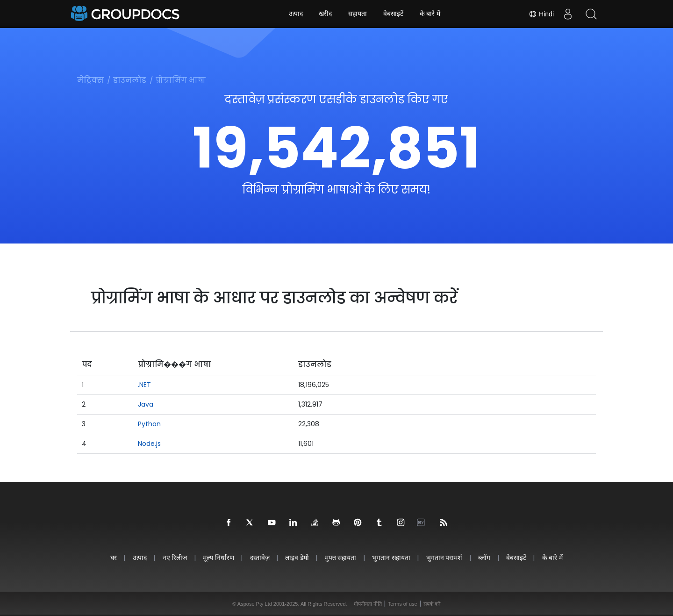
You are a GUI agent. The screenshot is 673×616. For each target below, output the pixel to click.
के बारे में (430, 14)
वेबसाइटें (393, 14)
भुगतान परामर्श (446, 557)
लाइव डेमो (297, 557)
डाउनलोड (130, 80)
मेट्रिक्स (90, 80)
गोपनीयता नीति (368, 604)
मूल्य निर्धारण (217, 557)
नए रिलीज (173, 557)
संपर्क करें (432, 604)
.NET (144, 385)
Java (146, 404)
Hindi (541, 14)
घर (110, 557)
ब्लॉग (486, 557)
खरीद (325, 14)
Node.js (149, 444)
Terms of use (403, 604)
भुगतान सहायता (392, 557)
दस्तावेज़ (259, 557)
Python (149, 424)
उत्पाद (295, 14)
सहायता (358, 14)
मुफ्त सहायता (341, 557)
